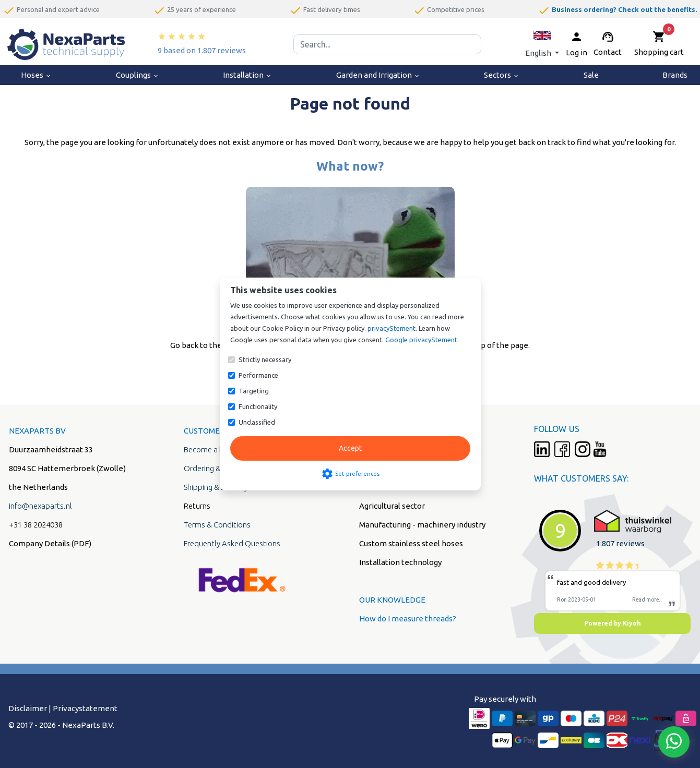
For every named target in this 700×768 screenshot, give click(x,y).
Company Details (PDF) (50, 543)
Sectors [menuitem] (502, 75)
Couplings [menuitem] (138, 75)
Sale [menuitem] (591, 75)
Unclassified (257, 422)
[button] (542, 44)
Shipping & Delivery (216, 487)
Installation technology (400, 562)
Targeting (254, 391)
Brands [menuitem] (675, 75)
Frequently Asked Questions (232, 543)
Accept (350, 448)
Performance (258, 375)
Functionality (258, 406)
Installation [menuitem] (247, 75)
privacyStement (391, 328)
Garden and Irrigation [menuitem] (378, 75)
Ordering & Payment (218, 468)
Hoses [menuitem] (36, 75)
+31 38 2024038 (36, 525)
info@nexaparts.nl (40, 506)
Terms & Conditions (217, 525)
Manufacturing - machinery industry (422, 525)
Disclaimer (28, 708)
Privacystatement (85, 708)
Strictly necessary (265, 359)
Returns (197, 506)
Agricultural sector (392, 506)
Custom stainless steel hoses (411, 543)
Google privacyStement (421, 340)
